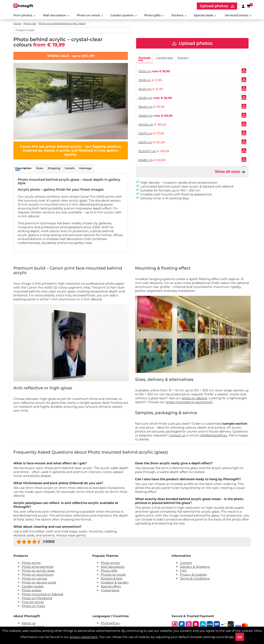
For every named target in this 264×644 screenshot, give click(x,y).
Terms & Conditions (195, 578)
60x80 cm (146, 160)
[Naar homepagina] (23, 6)
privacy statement (84, 637)
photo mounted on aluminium (189, 402)
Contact (186, 563)
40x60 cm (146, 116)
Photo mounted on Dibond (42, 594)
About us (29, 623)
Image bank (110, 590)
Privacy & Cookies (193, 574)
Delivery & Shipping (195, 567)
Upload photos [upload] (217, 6)
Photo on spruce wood (39, 582)
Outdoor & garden (115, 582)
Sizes (40, 168)
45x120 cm (146, 125)
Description (23, 168)
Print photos (24, 15)
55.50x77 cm (147, 151)
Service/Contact (238, 15)
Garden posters (124, 15)
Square (183, 58)
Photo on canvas (34, 578)
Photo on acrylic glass (38, 571)
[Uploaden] (244, 71)
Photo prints (31, 563)
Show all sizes (230, 172)
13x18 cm (145, 80)
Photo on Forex (33, 606)
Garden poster (33, 586)
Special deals (205, 15)
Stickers (179, 15)
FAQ (183, 571)
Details (70, 168)
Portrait (145, 58)
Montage (85, 168)
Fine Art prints (33, 602)
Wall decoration (56, 15)
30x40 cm (146, 107)
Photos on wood (113, 574)
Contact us (177, 435)
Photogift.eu (110, 623)
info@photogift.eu (213, 435)
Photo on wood (90, 15)
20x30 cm (145, 98)
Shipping (54, 168)
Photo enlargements (38, 567)
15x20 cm (145, 89)
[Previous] (19, 101)
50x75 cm (145, 142)
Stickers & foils (111, 578)
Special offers (111, 586)
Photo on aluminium (38, 574)
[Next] (123, 101)
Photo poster (32, 590)
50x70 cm (145, 133)
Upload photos (192, 43)
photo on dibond (194, 398)
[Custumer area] (243, 6)
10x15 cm (145, 71)
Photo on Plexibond (37, 598)
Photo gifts (154, 15)
